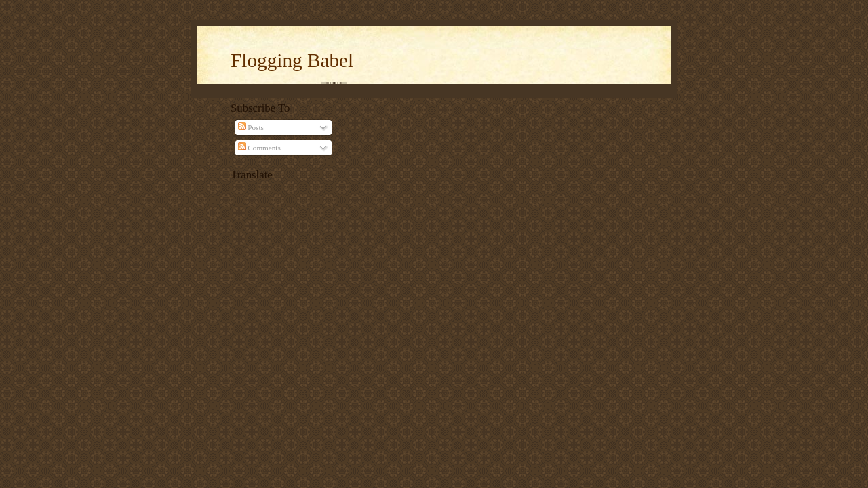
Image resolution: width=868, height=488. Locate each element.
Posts (251, 127)
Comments (259, 148)
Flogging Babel (292, 60)
